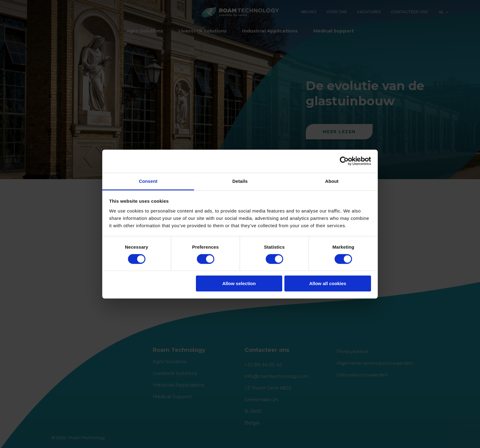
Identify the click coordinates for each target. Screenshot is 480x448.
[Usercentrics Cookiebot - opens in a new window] (344, 161)
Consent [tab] (148, 181)
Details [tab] (240, 181)
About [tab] (332, 181)
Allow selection (239, 283)
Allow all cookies (328, 283)
